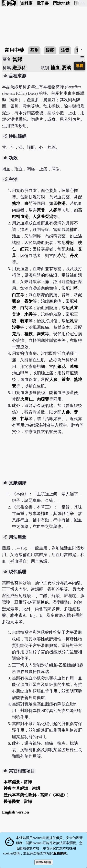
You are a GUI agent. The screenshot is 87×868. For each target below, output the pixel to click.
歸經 (50, 50)
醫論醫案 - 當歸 (18, 801)
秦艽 (41, 334)
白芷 (16, 295)
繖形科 (19, 68)
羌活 (16, 334)
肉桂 (70, 249)
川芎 (74, 288)
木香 (28, 314)
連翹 (74, 366)
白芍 (28, 203)
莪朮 (24, 321)
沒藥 (16, 327)
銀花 (61, 366)
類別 (34, 50)
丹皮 (74, 256)
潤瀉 (66, 68)
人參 (53, 210)
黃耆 (41, 210)
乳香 (74, 321)
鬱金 (16, 301)
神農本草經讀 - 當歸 (22, 788)
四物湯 (59, 203)
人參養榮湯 (43, 217)
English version (15, 812)
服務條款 (60, 853)
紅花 (24, 249)
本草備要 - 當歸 (18, 782)
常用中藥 (14, 50)
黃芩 (74, 308)
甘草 (24, 419)
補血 (55, 68)
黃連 (16, 314)
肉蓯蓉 (43, 399)
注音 (65, 50)
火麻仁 (26, 399)
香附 (70, 243)
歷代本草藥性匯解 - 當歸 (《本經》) (36, 795)
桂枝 (28, 334)
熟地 (16, 203)
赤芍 (61, 256)
